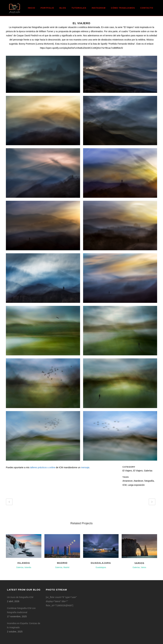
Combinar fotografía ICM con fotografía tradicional (21, 610)
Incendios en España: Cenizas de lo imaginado (24, 625)
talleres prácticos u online (43, 467)
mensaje (85, 467)
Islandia (24, 563)
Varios (139, 563)
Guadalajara (101, 563)
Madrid (62, 563)
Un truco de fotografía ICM (20, 597)
